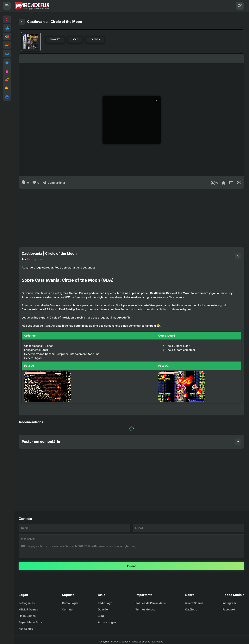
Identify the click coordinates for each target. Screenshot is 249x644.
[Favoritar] (223, 183)
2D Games (55, 39)
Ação (75, 39)
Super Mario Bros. (31, 622)
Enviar (131, 566)
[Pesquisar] (240, 6)
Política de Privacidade (151, 603)
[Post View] (214, 183)
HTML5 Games (28, 609)
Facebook (229, 609)
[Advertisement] (131, 216)
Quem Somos (194, 603)
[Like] (36, 183)
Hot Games (26, 629)
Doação (103, 609)
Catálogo (191, 609)
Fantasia (95, 39)
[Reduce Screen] (231, 183)
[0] (25, 183)
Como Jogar (70, 603)
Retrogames (35, 259)
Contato (67, 609)
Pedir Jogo (105, 603)
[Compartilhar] (54, 183)
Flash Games (27, 616)
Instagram (229, 603)
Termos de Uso (146, 609)
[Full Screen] (239, 183)
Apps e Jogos (107, 622)
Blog (101, 616)
